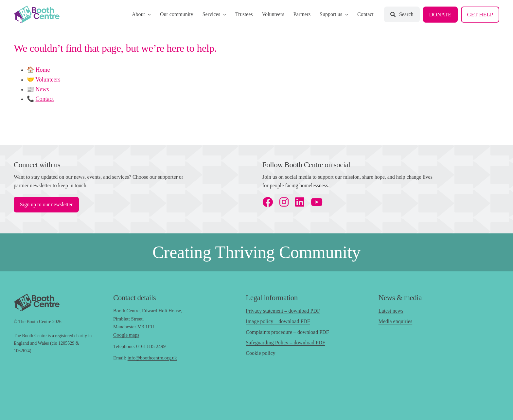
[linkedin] (300, 202)
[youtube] (317, 202)
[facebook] (268, 202)
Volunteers (48, 80)
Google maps (126, 335)
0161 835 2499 (151, 346)
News (42, 89)
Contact (45, 99)
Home (43, 70)
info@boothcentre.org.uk (152, 358)
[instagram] (284, 202)
